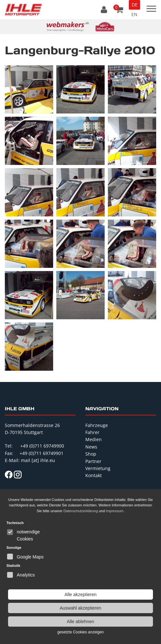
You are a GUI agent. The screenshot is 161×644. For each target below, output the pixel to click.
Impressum (115, 511)
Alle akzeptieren (80, 594)
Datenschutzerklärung (81, 511)
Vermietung (98, 468)
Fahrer (92, 432)
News (91, 447)
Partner (93, 461)
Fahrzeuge (97, 425)
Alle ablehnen (81, 621)
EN (134, 14)
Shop (91, 454)
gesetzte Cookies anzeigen (80, 632)
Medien (94, 439)
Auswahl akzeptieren (80, 608)
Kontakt (94, 475)
